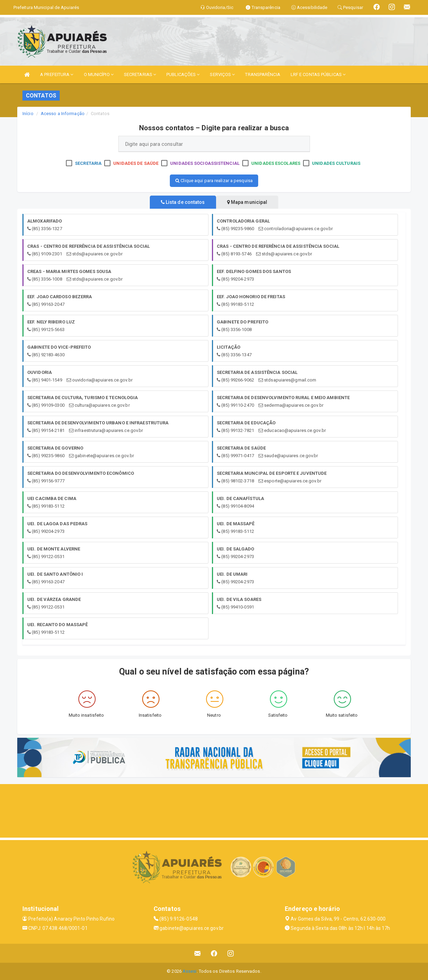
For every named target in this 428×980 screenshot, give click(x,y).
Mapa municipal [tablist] (251, 202)
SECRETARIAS (140, 74)
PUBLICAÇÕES (183, 74)
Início (28, 114)
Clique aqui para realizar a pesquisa (214, 181)
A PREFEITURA (57, 74)
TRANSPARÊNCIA (262, 74)
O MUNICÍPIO (99, 74)
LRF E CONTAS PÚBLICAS (318, 74)
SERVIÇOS (222, 74)
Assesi (190, 971)
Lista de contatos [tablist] (179, 202)
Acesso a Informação (63, 114)
